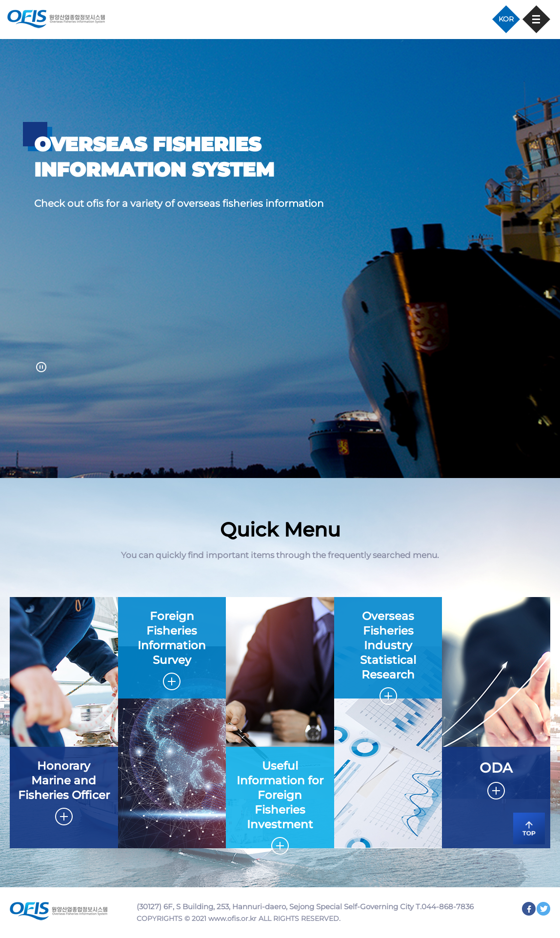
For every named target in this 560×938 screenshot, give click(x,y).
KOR (506, 19)
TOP (526, 827)
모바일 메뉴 (536, 19)
